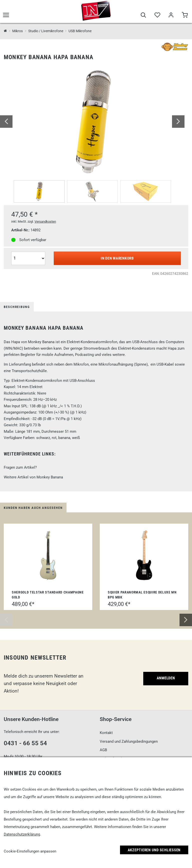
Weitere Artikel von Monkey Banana (33, 477)
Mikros (17, 31)
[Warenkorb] (185, 15)
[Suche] (143, 15)
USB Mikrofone (80, 31)
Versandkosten (45, 221)
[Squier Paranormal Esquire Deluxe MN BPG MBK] (144, 555)
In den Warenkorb (117, 258)
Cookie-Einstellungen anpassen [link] (30, 851)
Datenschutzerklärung (22, 834)
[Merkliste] (157, 15)
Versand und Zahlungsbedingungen (129, 741)
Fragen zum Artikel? (20, 467)
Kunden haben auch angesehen (33, 508)
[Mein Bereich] (171, 15)
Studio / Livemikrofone (46, 31)
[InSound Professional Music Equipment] (5, 31)
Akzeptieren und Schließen (154, 850)
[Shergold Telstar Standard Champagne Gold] (48, 555)
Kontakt (106, 733)
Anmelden (166, 678)
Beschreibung (17, 307)
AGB (103, 750)
